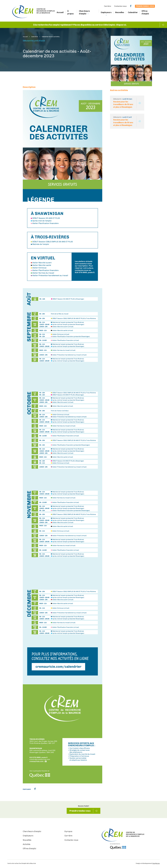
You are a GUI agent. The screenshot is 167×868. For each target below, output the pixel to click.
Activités (27, 844)
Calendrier (133, 12)
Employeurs (106, 12)
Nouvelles (120, 12)
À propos (71, 12)
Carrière (108, 6)
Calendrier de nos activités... (51, 37)
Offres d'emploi (145, 12)
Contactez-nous (120, 6)
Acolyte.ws (156, 863)
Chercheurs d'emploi (84, 12)
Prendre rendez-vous (145, 6)
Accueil (60, 12)
